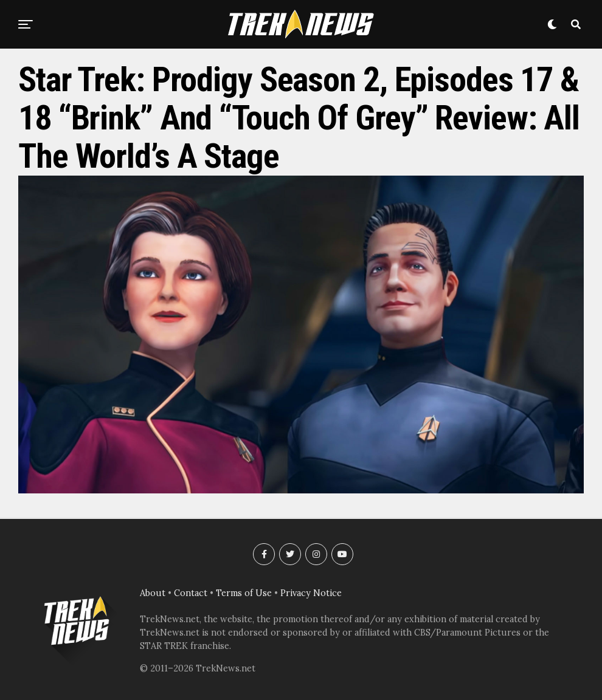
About (153, 593)
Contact (191, 593)
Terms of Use (244, 593)
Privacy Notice (311, 593)
